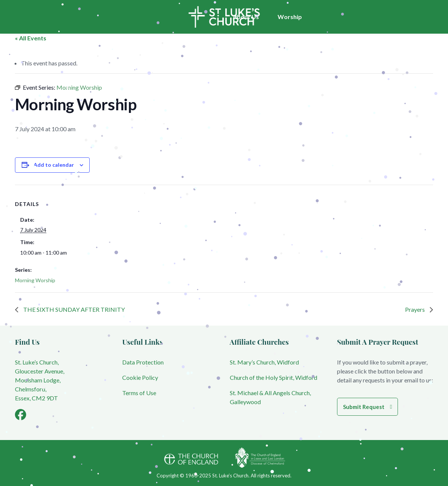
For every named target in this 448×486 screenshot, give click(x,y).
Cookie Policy (140, 377)
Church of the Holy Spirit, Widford (274, 377)
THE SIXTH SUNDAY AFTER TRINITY (73, 309)
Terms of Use (139, 393)
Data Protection (143, 362)
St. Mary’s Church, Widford (264, 362)
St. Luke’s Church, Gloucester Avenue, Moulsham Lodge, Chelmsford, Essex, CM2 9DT (40, 380)
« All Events (31, 38)
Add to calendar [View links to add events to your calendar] (54, 165)
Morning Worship (35, 280)
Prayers (415, 309)
